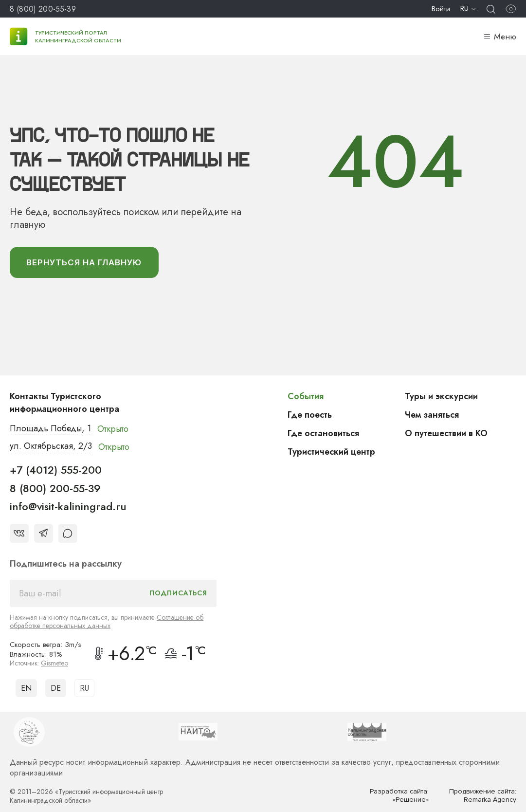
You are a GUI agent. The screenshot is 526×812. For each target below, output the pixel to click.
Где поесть (310, 415)
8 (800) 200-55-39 (43, 9)
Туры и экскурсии (441, 396)
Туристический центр (332, 452)
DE (56, 688)
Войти (441, 9)
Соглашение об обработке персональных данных (107, 621)
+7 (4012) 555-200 (56, 470)
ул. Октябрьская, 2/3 (51, 447)
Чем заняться (432, 415)
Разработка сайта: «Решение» (399, 796)
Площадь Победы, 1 (51, 429)
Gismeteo (54, 663)
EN (26, 688)
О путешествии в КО (447, 433)
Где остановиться (324, 433)
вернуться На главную (85, 262)
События (306, 396)
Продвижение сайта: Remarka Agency (483, 796)
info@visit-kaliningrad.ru (68, 507)
